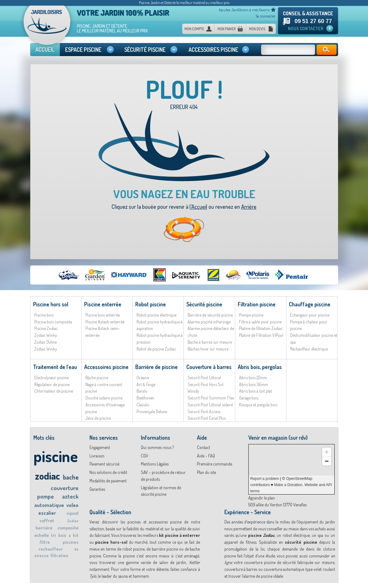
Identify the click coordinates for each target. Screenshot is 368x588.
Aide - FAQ (206, 456)
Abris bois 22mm (253, 378)
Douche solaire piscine (104, 398)
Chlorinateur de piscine (54, 391)
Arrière (249, 207)
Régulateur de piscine (52, 384)
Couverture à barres (209, 367)
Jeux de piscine (98, 418)
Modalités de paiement (108, 481)
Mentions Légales (155, 464)
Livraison (97, 456)
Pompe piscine (251, 315)
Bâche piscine (97, 378)
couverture (65, 488)
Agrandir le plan (262, 498)
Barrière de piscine (156, 367)
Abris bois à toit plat (256, 391)
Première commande (215, 464)
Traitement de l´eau (55, 367)
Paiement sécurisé (104, 464)
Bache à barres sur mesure (210, 342)
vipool (72, 513)
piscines (71, 542)
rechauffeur (51, 549)
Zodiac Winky (46, 335)
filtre (45, 542)
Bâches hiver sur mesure (208, 349)
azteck (70, 496)
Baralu (142, 391)
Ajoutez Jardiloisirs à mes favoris (244, 10)
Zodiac (73, 521)
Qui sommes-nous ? (157, 447)
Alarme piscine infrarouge (209, 322)
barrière (44, 528)
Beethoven (145, 398)
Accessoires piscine (106, 367)
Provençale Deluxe (152, 411)
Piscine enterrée (103, 304)
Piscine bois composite (53, 322)
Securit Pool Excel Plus (207, 418)
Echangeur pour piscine (310, 315)
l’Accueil (198, 207)
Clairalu (143, 405)
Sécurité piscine (204, 304)
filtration (59, 555)
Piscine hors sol (51, 304)
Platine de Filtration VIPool (261, 335)
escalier (47, 513)
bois (62, 535)
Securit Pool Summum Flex (211, 398)
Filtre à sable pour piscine (260, 322)
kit (76, 535)
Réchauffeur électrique (309, 349)
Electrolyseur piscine (51, 378)
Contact (203, 447)
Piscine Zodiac (46, 328)
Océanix (143, 378)
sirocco (41, 555)
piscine (56, 456)
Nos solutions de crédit (108, 472)
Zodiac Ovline (45, 342)
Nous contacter (306, 29)
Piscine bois (44, 315)
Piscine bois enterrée (103, 315)
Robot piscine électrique (156, 315)
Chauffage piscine (310, 304)
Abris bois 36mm (253, 384)
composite (68, 528)
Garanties (97, 489)
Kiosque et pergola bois (258, 405)
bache (71, 477)
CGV (145, 456)
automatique (49, 505)
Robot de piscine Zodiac (156, 349)
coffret (47, 521)
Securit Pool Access (204, 411)
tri (54, 535)
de (76, 549)
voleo (72, 505)
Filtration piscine (257, 304)
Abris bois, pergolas (260, 367)
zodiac (47, 476)
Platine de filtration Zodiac (261, 328)
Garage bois (249, 398)
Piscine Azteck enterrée (105, 322)
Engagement (100, 447)
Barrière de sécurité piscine (210, 315)
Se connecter (266, 16)
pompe (45, 496)
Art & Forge (146, 384)
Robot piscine (151, 304)
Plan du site (206, 472)
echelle (42, 535)
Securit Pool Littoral (204, 378)
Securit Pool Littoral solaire (210, 405)
